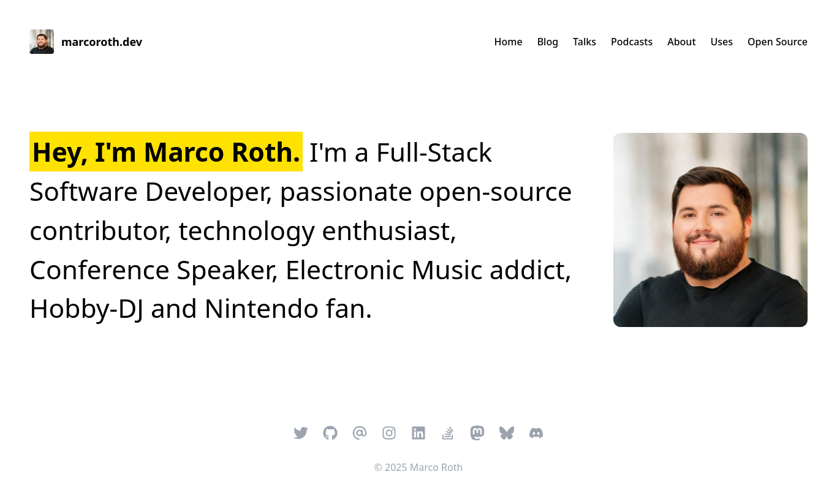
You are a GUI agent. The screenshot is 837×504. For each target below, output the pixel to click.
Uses (722, 42)
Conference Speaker (150, 269)
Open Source (778, 42)
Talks (585, 42)
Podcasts (632, 42)
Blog (548, 42)
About (681, 42)
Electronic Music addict (425, 269)
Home (509, 42)
